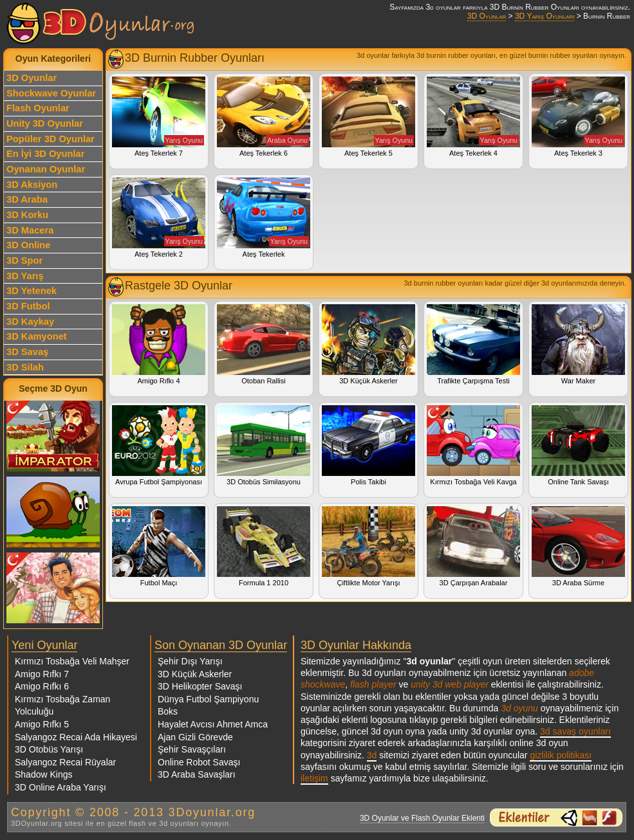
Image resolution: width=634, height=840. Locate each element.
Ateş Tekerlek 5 (368, 117)
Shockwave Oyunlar (51, 93)
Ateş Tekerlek (264, 218)
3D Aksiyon (32, 185)
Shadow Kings (44, 774)
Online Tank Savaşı (578, 445)
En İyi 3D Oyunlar (45, 154)
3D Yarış (25, 276)
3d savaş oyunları (575, 731)
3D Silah (25, 367)
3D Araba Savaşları (197, 774)
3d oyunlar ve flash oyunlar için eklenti (556, 817)
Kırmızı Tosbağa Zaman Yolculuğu (62, 706)
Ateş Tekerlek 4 (473, 117)
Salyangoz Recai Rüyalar (65, 762)
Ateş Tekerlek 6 (264, 117)
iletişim (314, 778)
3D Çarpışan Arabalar (473, 546)
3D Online (28, 245)
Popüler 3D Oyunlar (51, 139)
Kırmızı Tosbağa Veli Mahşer (72, 661)
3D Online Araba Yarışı (61, 787)
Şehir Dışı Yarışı (190, 661)
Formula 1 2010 (264, 546)
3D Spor (24, 260)
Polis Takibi (368, 445)
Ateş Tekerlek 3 (578, 117)
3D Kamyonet (37, 336)
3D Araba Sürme (578, 546)
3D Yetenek (32, 291)
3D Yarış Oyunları (545, 16)
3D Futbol (28, 306)
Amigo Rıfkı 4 (159, 344)
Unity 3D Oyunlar (45, 123)
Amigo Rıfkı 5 (42, 724)
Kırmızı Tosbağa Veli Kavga (473, 445)
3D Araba (27, 199)
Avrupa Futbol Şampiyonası (159, 445)
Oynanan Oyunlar (46, 169)
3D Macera (30, 230)
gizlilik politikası (561, 755)
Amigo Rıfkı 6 (42, 686)
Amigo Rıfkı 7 (42, 674)
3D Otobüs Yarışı (49, 749)
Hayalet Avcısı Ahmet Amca (213, 724)
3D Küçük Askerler (368, 344)
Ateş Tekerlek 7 (159, 117)
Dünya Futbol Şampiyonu (208, 699)
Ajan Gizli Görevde (195, 737)
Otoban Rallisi (264, 344)
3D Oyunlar (487, 16)
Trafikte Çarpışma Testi (473, 344)
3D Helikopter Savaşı (200, 686)
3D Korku (27, 215)
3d (372, 755)
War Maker (578, 344)
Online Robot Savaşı (199, 762)
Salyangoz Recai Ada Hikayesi (76, 737)
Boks (168, 711)
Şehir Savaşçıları (192, 749)
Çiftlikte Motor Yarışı (368, 546)
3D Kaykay (30, 322)
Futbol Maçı (159, 546)
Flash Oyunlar (38, 108)
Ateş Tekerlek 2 (159, 218)
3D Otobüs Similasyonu (264, 445)
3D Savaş (27, 352)
